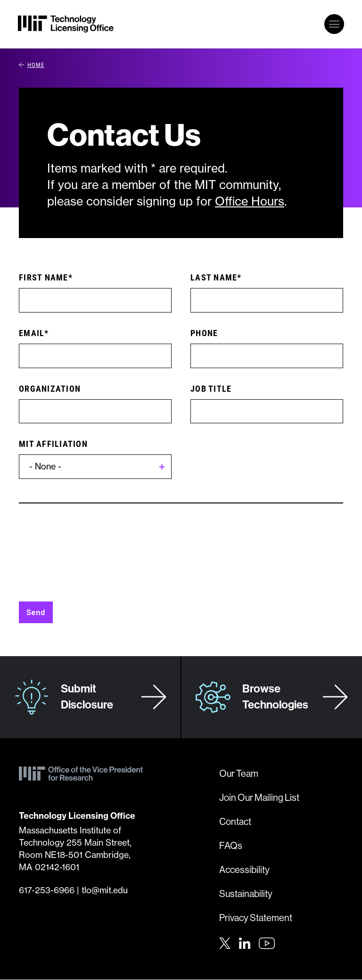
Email (32, 333)
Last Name (214, 277)
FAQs (231, 845)
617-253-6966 (47, 890)
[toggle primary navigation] (334, 24)
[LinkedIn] (245, 942)
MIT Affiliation (53, 444)
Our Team (239, 773)
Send (36, 612)
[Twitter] (225, 942)
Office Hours (250, 201)
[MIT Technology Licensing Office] (66, 24)
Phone (204, 333)
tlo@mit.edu (105, 890)
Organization (50, 388)
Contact (235, 821)
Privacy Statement (256, 918)
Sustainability (246, 894)
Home (32, 65)
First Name (44, 277)
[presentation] (90, 560)
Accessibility (244, 869)
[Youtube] (267, 943)
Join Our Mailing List (259, 797)
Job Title (211, 388)
